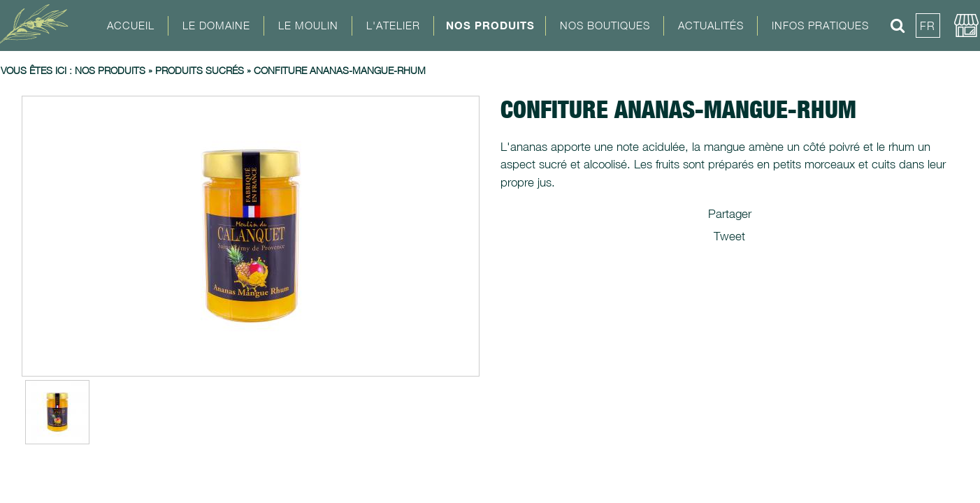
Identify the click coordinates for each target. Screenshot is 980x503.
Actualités (711, 25)
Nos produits (110, 70)
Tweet (729, 236)
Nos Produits (490, 25)
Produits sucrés (200, 70)
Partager (730, 214)
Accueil (131, 25)
